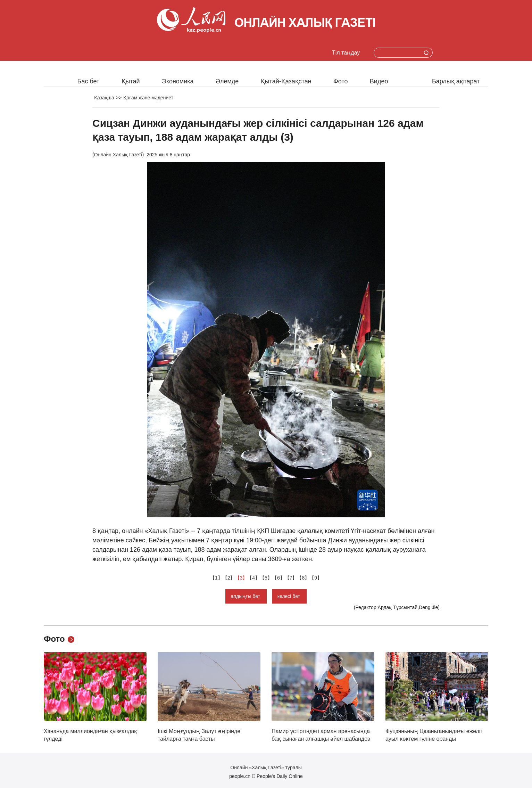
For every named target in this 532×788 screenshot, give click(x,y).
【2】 (229, 578)
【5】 (266, 578)
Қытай (131, 81)
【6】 (279, 578)
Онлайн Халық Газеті (118, 155)
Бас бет (89, 81)
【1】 (216, 578)
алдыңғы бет (246, 596)
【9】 (316, 578)
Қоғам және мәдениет (148, 98)
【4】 (253, 578)
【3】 (241, 578)
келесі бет (289, 596)
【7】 (291, 578)
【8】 (303, 578)
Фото (340, 81)
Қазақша (104, 98)
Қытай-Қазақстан (286, 81)
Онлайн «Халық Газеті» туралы (266, 768)
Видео (379, 81)
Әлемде (227, 81)
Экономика (178, 81)
